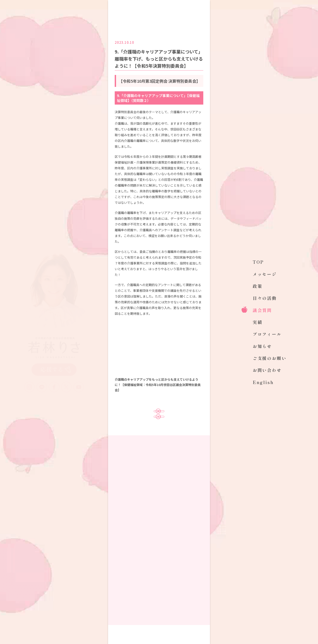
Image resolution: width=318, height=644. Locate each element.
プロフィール (267, 334)
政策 (258, 286)
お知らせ (262, 346)
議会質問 (262, 310)
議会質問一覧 (159, 416)
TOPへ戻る (159, 431)
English (263, 382)
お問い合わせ (267, 370)
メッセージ (265, 274)
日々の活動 (265, 298)
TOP (258, 262)
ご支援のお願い (270, 358)
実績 (258, 322)
